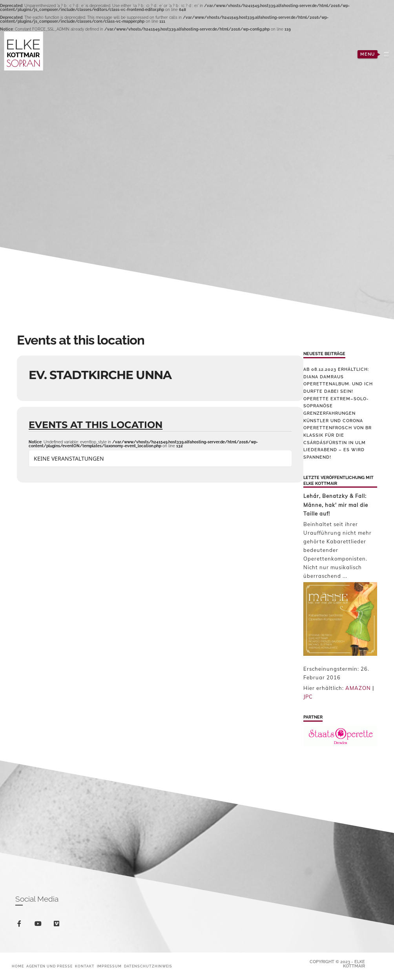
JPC (308, 697)
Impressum (109, 966)
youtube (39, 925)
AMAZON (358, 688)
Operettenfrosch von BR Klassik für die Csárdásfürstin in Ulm (337, 435)
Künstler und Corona (333, 421)
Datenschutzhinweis (148, 966)
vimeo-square (58, 925)
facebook (21, 925)
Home (18, 966)
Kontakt (85, 966)
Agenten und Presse (49, 966)
